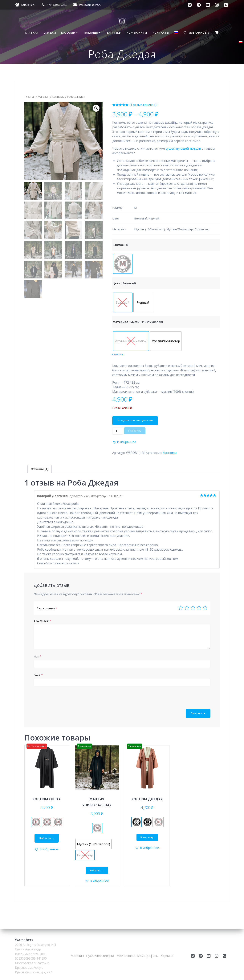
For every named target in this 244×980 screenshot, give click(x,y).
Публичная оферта (100, 956)
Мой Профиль (147, 956)
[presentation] (63, 698)
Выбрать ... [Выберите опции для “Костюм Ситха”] (47, 838)
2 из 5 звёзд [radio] (187, 608)
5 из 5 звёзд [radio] (205, 608)
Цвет (116, 283)
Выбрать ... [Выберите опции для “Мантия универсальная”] (97, 871)
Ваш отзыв (42, 620)
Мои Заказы (126, 956)
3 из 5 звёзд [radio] (193, 608)
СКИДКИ (50, 33)
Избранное (196, 33)
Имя (37, 656)
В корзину (135, 431)
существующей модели (183, 148)
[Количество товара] (118, 431)
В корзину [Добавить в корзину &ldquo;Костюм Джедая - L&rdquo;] (147, 837)
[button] (96, 108)
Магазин (68, 33)
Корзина (167, 956)
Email (38, 675)
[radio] (123, 264)
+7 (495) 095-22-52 (57, 5)
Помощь (91, 33)
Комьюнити (28, 5)
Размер (118, 245)
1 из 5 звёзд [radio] (181, 608)
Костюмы (58, 97)
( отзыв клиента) (143, 105)
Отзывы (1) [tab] (40, 469)
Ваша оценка (47, 608)
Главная (32, 33)
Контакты (161, 33)
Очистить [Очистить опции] (118, 354)
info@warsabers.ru (90, 5)
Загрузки (114, 33)
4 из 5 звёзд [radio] (199, 608)
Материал (120, 322)
